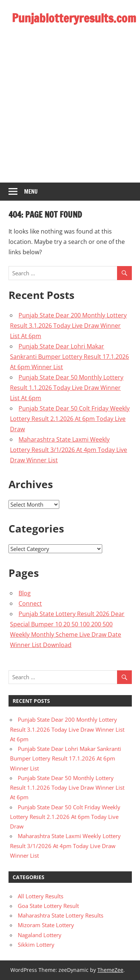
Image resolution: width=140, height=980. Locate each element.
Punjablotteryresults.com (74, 18)
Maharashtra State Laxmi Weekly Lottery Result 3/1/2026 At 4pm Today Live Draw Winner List (69, 450)
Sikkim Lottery (36, 945)
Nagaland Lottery (40, 935)
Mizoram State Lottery (46, 925)
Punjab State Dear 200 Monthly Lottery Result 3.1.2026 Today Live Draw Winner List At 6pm (68, 326)
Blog (25, 593)
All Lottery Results (41, 896)
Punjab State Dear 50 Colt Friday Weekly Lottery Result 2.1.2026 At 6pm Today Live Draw (70, 419)
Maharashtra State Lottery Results (61, 915)
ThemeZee (110, 970)
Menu (31, 192)
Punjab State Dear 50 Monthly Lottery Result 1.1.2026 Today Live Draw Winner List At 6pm (67, 388)
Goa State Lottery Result (48, 906)
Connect (30, 603)
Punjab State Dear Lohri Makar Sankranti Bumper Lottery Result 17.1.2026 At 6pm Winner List (69, 357)
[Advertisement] (69, 110)
